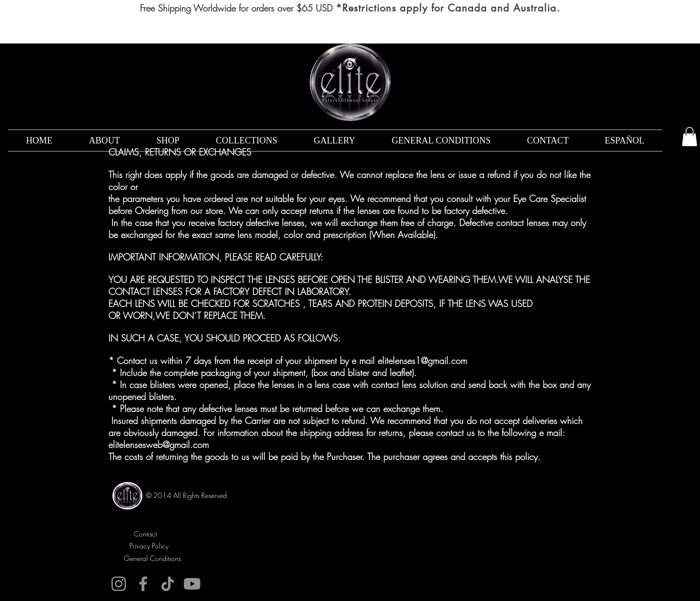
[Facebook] (143, 584)
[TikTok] (168, 584)
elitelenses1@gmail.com (422, 360)
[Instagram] (119, 584)
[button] (690, 136)
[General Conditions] (153, 558)
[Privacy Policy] (149, 546)
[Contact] (146, 534)
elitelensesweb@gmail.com (159, 444)
